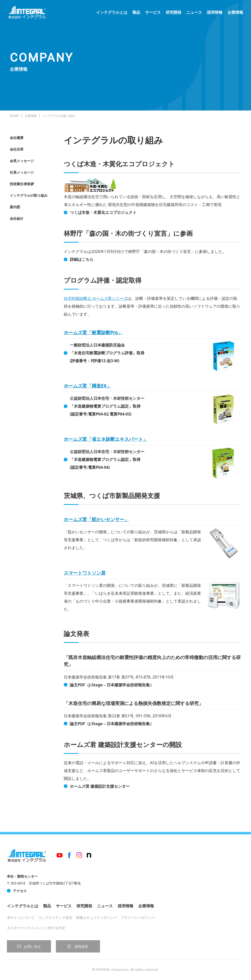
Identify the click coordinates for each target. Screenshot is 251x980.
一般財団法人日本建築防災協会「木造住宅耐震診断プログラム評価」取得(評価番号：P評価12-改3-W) (107, 353)
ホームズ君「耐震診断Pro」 (93, 332)
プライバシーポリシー (138, 918)
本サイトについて (21, 918)
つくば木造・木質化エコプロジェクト (103, 212)
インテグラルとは (110, 15)
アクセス (20, 891)
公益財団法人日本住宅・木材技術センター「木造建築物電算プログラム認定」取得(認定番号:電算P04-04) (107, 459)
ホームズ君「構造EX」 (88, 386)
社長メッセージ (22, 172)
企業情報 (233, 15)
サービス (151, 15)
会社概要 (17, 138)
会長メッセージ (22, 161)
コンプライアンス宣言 (55, 918)
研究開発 (172, 15)
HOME (14, 116)
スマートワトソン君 (85, 573)
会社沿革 (17, 149)
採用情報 (213, 15)
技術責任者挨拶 (22, 184)
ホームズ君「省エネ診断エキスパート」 (106, 439)
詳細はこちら (82, 259)
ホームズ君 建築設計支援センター (100, 786)
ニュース (192, 15)
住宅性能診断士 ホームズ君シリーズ (96, 298)
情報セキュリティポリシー (97, 918)
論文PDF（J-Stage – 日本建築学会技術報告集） (112, 685)
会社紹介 (17, 218)
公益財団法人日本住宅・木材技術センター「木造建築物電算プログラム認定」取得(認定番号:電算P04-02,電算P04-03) (107, 406)
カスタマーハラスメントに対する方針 (36, 928)
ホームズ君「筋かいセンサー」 (96, 519)
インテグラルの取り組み (29, 195)
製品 (134, 15)
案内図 (15, 207)
